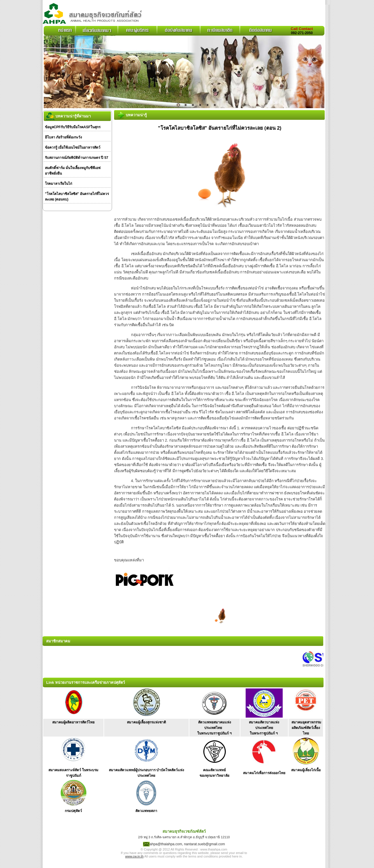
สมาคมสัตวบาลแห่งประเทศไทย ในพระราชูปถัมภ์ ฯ (264, 728)
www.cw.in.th (134, 856)
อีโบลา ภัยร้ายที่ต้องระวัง (63, 137)
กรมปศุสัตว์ (73, 811)
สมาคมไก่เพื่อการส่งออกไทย (264, 773)
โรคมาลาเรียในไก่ (58, 184)
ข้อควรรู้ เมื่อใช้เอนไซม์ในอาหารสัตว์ (73, 147)
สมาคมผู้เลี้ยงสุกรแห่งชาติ (146, 722)
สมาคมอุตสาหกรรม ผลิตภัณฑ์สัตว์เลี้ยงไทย (306, 728)
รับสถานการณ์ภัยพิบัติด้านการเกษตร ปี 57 (77, 158)
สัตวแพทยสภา (146, 811)
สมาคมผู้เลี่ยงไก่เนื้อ (306, 770)
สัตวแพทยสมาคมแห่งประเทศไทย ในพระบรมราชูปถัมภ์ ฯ (214, 728)
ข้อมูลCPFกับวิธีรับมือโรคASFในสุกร (73, 127)
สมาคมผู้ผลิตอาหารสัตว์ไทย (73, 722)
